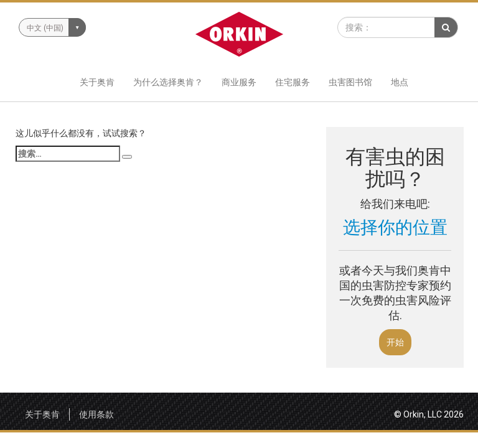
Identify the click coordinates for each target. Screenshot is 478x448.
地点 (400, 82)
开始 (395, 342)
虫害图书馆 (350, 82)
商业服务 (239, 82)
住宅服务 (293, 82)
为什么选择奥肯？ (168, 82)
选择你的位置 (395, 227)
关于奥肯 (97, 82)
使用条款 (96, 414)
